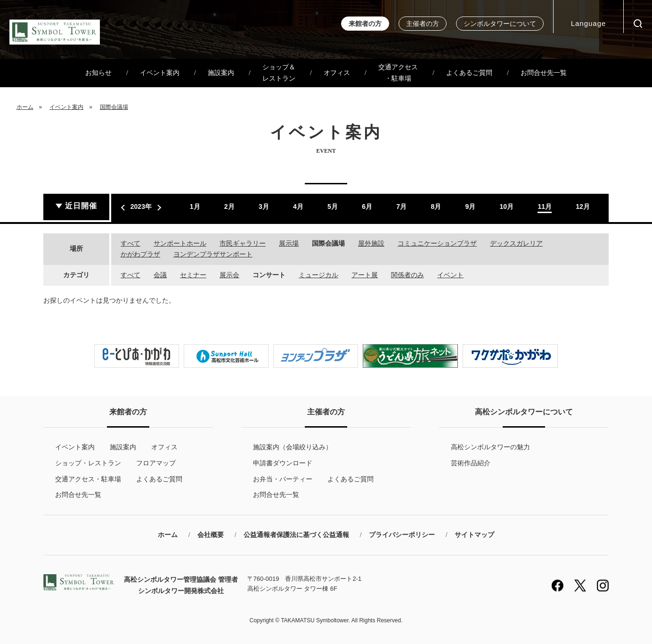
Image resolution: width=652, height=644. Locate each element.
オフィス (337, 73)
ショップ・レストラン (88, 463)
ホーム (25, 107)
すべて (130, 243)
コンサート (269, 275)
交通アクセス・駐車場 (398, 73)
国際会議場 (114, 107)
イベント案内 (160, 73)
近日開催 (81, 206)
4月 (298, 206)
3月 (264, 206)
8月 (436, 206)
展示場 (289, 243)
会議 (160, 275)
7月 (401, 206)
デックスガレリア (516, 243)
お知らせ (98, 73)
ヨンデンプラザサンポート (213, 254)
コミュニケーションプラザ (437, 243)
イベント (450, 275)
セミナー (193, 275)
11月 (545, 206)
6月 (367, 206)
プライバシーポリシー (402, 535)
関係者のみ (407, 275)
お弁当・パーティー (283, 479)
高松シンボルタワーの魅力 (490, 447)
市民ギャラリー (243, 243)
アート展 (365, 275)
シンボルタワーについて (500, 24)
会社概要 (211, 535)
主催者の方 (423, 24)
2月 (229, 206)
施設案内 (221, 73)
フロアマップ (156, 463)
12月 (583, 206)
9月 (470, 206)
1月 (195, 206)
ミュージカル (318, 275)
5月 (333, 206)
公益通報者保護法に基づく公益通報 (296, 535)
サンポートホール (180, 243)
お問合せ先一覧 (544, 73)
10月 (507, 206)
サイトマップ (474, 535)
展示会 (229, 275)
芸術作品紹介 (471, 463)
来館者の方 (365, 24)
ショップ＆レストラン (279, 73)
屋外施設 (371, 243)
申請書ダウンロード (283, 463)
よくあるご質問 (469, 73)
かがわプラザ (140, 254)
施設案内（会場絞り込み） (293, 447)
